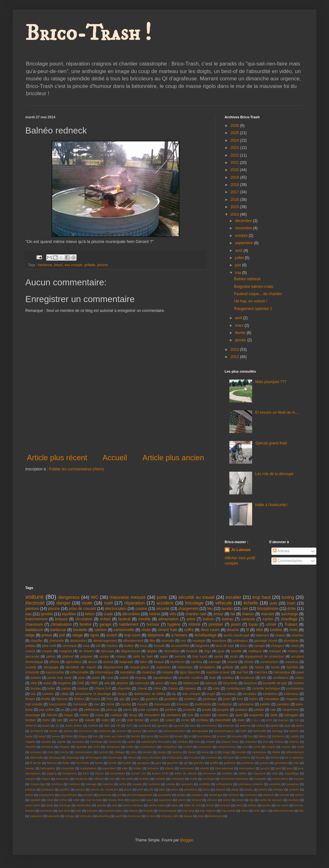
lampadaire (118, 773)
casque (83, 688)
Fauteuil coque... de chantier (258, 294)
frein (110, 699)
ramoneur (251, 795)
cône (134, 752)
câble (65, 694)
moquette (260, 779)
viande (90, 720)
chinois (173, 688)
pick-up (112, 710)
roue (86, 646)
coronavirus (295, 688)
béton (90, 614)
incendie (168, 641)
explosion (164, 667)
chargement (188, 609)
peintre (36, 678)
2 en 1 (256, 720)
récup (133, 715)
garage (105, 624)
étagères (64, 683)
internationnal (224, 768)
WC (95, 597)
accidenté (145, 725)
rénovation (152, 715)
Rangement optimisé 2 (253, 309)
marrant (267, 614)
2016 (235, 200)
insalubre (149, 672)
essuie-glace (140, 667)
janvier (241, 340)
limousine (210, 773)
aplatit (275, 725)
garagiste (143, 763)
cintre (96, 747)
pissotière (191, 789)
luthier (243, 773)
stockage (65, 805)
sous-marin (33, 805)
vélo (173, 614)
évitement (216, 816)
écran (186, 720)
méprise (108, 784)
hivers (259, 667)
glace (135, 699)
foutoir (96, 699)
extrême (245, 757)
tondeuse (247, 678)
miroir (110, 704)
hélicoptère (48, 768)
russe (99, 715)
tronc (47, 720)
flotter (66, 763)
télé (263, 678)
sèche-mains (157, 805)
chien (295, 646)
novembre (244, 228)
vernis (219, 656)
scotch (112, 635)
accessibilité (180, 646)
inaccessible (55, 672)
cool (245, 747)
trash (291, 603)
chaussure (34, 624)
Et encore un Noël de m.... (277, 412)
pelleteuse (92, 710)
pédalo (181, 795)
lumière (276, 630)
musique (199, 641)
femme (275, 757)
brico (244, 646)
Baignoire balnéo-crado (254, 287)
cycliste (103, 752)
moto (294, 630)
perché (80, 789)
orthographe (224, 784)
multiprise (225, 704)
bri (190, 736)
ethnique (228, 757)
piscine (102, 265)
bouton (298, 683)
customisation (84, 752)
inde (125, 768)
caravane (78, 742)
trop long (188, 811)
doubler (241, 752)
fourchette (83, 763)
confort (188, 747)
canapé (259, 646)
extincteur (291, 694)
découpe (107, 651)
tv (267, 811)
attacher (122, 683)
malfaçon (255, 651)
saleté (124, 678)
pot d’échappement (140, 795)
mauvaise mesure (127, 597)
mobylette (178, 779)
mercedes (62, 779)
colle (216, 688)
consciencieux (227, 747)
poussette (164, 795)
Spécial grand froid (271, 443)
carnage (215, 662)
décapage (51, 667)
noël (108, 603)
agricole (179, 725)
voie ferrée (135, 720)
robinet (155, 614)
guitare (264, 763)
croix (51, 752)
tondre (267, 805)
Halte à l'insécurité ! (272, 505)
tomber (31, 720)
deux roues (210, 630)
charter (210, 742)
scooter (205, 715)
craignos (66, 651)
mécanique (282, 672)
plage (235, 789)
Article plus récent (57, 458)
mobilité (160, 779)
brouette (237, 736)
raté (245, 609)
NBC (107, 725)
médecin (74, 784)
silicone (212, 800)
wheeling (104, 816)
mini (112, 779)
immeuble (68, 768)
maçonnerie (58, 704)
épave (188, 816)
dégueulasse (130, 651)
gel (186, 763)
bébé (51, 688)
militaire (99, 779)
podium (294, 789)
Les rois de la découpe (274, 474)
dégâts (152, 651)
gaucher (173, 763)
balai (174, 683)
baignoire (202, 646)
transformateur (113, 811)
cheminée (56, 641)
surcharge (289, 614)
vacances (36, 816)
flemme (52, 763)
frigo (208, 651)
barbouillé (259, 731)
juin (239, 265)
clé (204, 688)
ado (107, 683)
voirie (47, 683)
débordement (295, 752)
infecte (169, 768)
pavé (300, 672)
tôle (301, 811)
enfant (105, 619)
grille (244, 667)
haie (296, 763)
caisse (66, 688)
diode (205, 752)
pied (140, 789)
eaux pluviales (151, 757)
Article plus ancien (173, 458)
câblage (120, 752)
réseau (121, 656)
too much (282, 805)
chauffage (289, 619)
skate (240, 800)
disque (122, 694)
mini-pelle (127, 779)
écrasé (151, 816)
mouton (299, 779)
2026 (235, 126)
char (197, 742)
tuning (288, 597)
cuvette (31, 667)
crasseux (292, 662)
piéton (51, 656)
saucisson (165, 800)
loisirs (254, 699)
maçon (46, 779)
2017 (235, 192)
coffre (189, 630)
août (239, 251)
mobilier (144, 779)
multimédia (203, 704)
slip (251, 800)
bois (96, 736)
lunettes (227, 773)
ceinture (183, 742)
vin (118, 720)
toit (98, 646)
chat (265, 742)
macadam (272, 699)
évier (241, 720)
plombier (216, 624)
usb (59, 720)
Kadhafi (93, 725)
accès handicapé (237, 635)
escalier (233, 597)
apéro (300, 725)
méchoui (57, 784)
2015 (235, 207)
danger (63, 603)
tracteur (112, 646)
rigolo (94, 635)
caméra (196, 662)
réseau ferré (116, 800)
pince (175, 789)
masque (275, 651)
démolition (172, 651)
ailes (193, 725)
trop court (132, 635)
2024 (235, 140)
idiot (259, 630)
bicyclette (230, 683)
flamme (62, 699)
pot (119, 795)
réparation (135, 603)
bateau (228, 619)
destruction (79, 641)
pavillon (65, 789)
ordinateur (240, 641)
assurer (121, 731)
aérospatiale (200, 731)
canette (46, 742)
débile (276, 752)
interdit (205, 768)
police (29, 795)
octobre (242, 236)
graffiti (214, 763)
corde (257, 747)
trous (144, 646)
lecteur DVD (160, 773)
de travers (87, 651)
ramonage (215, 795)
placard (220, 789)
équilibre (69, 614)
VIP (118, 725)
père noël (49, 646)
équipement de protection (264, 656)
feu (210, 609)
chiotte (249, 662)
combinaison (148, 747)
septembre (245, 243)
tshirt (257, 811)
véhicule (223, 603)
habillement (129, 624)
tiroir (212, 678)
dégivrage (73, 757)
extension (185, 667)
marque (31, 779)
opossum (187, 784)
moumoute (162, 704)
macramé (259, 773)
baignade (127, 662)
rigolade (35, 800)
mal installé (34, 704)
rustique (116, 715)
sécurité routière (190, 678)
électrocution (116, 609)
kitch (86, 773)
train (78, 811)
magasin (292, 699)
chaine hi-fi (103, 688)
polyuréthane (68, 795)
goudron (152, 699)
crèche (64, 752)
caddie (295, 736)
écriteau (202, 720)
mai (239, 273)
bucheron (177, 662)
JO (57, 725)
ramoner (233, 795)
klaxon (100, 773)
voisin (154, 720)
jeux (289, 768)
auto (273, 603)
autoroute (142, 683)
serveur (196, 800)
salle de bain (143, 656)
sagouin (135, 800)
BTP (269, 720)
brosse (221, 736)
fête (152, 641)
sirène (227, 800)
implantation (88, 768)
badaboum (34, 630)
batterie (294, 731)
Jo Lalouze (241, 550)
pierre (127, 710)
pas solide (47, 710)
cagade (30, 742)
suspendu (256, 715)
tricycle (148, 811)
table (274, 715)
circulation (84, 619)
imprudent (109, 768)
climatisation (61, 624)
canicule (248, 619)
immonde (32, 672)
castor (131, 742)
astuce (137, 731)
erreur (218, 614)
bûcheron (278, 736)
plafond (68, 656)
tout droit (64, 811)
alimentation (168, 619)
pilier (162, 789)
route (87, 603)
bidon (69, 736)
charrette (124, 688)
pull (62, 635)
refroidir (285, 795)
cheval (142, 688)
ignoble (47, 614)
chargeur (278, 646)
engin (211, 694)
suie (115, 805)
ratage (78, 635)
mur (183, 641)
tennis (210, 805)
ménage (91, 784)
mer (97, 704)
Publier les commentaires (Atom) (77, 469)
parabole (275, 784)
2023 (235, 148)
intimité (195, 624)
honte (275, 667)
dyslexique (259, 752)
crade (109, 614)
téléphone (156, 635)
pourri (236, 624)
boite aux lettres (115, 736)
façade (261, 757)
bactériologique (224, 731)
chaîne (279, 742)
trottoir (129, 646)
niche (123, 784)
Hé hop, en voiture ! (251, 301)
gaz (122, 699)
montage (209, 779)
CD (297, 720)
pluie (82, 678)
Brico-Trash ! (88, 34)
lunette (236, 651)
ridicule (52, 715)
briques (61, 619)
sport (239, 715)
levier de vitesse (186, 773)
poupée (223, 710)
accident (165, 603)
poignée (86, 656)
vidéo (105, 720)
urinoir (271, 624)
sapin (164, 656)
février (241, 333)
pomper (88, 795)
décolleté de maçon (81, 667)
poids (96, 678)
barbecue (45, 265)
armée (53, 731)
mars (240, 325)
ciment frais (167, 630)
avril (239, 318)
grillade (90, 265)
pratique (241, 710)
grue (221, 651)
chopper (64, 747)
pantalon (283, 704)
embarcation (175, 757)
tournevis (46, 811)
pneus (47, 635)
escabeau (229, 694)
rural (110, 678)
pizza (206, 789)
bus (250, 736)
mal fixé (242, 672)
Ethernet (31, 725)
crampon (36, 752)
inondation (128, 672)
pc (62, 710)
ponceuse (105, 795)
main (275, 773)
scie (190, 715)
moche (126, 704)
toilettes (228, 678)
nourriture (219, 641)
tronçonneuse (168, 811)
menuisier (80, 704)
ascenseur (86, 731)
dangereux (69, 597)
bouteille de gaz (275, 683)
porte (162, 597)
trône (245, 811)
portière (171, 710)
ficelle (46, 699)
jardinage (210, 699)
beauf (58, 265)
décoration (131, 614)
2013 (235, 350)
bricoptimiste (268, 609)
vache (74, 720)
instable (168, 672)
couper (47, 651)
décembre (244, 221)
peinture (32, 609)
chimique (47, 747)
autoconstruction (174, 731)
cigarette (81, 747)
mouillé (142, 704)
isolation (190, 699)
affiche (54, 662)
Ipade (46, 725)
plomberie (291, 641)
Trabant (291, 624)
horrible (292, 667)
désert (132, 757)
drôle (292, 609)
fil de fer (36, 763)
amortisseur (209, 725)
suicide (102, 805)
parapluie (292, 784)
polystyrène (46, 795)
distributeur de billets (150, 694)
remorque (70, 646)
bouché (164, 736)
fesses (30, 699)
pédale (259, 710)
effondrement (133, 641)
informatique (104, 672)
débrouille (36, 757)
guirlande (248, 763)
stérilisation (84, 805)
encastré (194, 757)
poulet (206, 710)
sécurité (163, 609)
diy (174, 694)
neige (30, 635)
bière (144, 662)
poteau (31, 646)
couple (271, 747)
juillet (240, 258)
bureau (36, 688)
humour (153, 624)
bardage (277, 731)
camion (100, 630)
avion (159, 683)
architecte (37, 731)
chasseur (251, 742)
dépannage (115, 757)
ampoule (229, 725)
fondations (208, 667)
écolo (234, 656)
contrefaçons (236, 688)
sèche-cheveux (133, 805)
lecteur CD (138, 773)
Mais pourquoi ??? (271, 382)
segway (141, 678)
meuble (144, 619)
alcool (92, 662)
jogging (52, 773)
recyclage (33, 715)
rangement (290, 710)
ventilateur (281, 678)
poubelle (189, 710)
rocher (63, 800)
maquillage (291, 773)
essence (211, 757)
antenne (245, 725)
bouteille (80, 630)
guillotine (230, 763)
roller (76, 800)
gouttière (171, 699)
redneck (268, 795)
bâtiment (262, 635)
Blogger (186, 840)
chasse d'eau (230, 742)
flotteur (79, 699)
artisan (68, 731)
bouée (179, 736)
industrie (153, 768)
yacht (119, 816)
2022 (235, 155)
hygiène (174, 624)
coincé (30, 651)
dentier (147, 752)
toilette (252, 805)
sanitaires (174, 715)
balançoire (191, 683)
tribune (133, 811)
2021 (235, 163)
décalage (55, 757)
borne (150, 736)
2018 (235, 185)
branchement (36, 619)
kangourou (70, 773)
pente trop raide (60, 678)
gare (158, 763)
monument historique (234, 779)
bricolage (194, 603)
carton (268, 619)
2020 (235, 170)
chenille (31, 747)
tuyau (253, 624)
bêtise (263, 736)
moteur (293, 651)
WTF (129, 725)
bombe (136, 736)
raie (273, 710)
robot (50, 800)
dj (216, 752)
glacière (199, 763)
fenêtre (86, 624)
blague (83, 736)
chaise (280, 635)
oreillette (204, 784)
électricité (35, 603)
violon (299, 678)
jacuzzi (265, 768)
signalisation (162, 678)
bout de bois (225, 646)
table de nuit (192, 805)
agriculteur (73, 662)
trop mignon (208, 811)
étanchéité (223, 720)
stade (50, 805)
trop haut (262, 597)
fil (248, 630)
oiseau (170, 784)
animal (108, 662)
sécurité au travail (196, 597)
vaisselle (54, 816)
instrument (187, 768)
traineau (92, 811)
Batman (283, 720)
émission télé (170, 816)
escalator (250, 694)
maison (248, 614)
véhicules (86, 816)
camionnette (124, 630)
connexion (205, 747)
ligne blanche (190, 672)
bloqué (159, 662)
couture (286, 747)
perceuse (32, 656)
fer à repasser (294, 757)
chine (157, 688)
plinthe (263, 789)
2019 (235, 177)
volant (170, 720)
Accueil (115, 458)
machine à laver (218, 672)
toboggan (292, 715)
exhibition (270, 694)
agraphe (162, 725)
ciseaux (190, 688)
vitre (34, 683)
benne (56, 736)
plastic (248, 789)
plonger (278, 789)
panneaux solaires (251, 784)
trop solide (228, 811)
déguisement (113, 667)
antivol (261, 725)
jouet (227, 699)
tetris (239, 805)
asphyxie (105, 731)
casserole (115, 742)
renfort (299, 795)
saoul (149, 800)
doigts (227, 752)
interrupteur (247, 768)
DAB (81, 683)
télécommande (283, 811)
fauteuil (124, 619)
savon (182, 800)
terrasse (225, 805)
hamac (30, 768)
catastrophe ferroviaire (156, 742)
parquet (31, 789)
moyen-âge (38, 784)
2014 (235, 214)
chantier (298, 635)
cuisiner (48, 694)
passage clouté (266, 641)
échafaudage (205, 635)
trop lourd (200, 656)
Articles (281, 551)
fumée (113, 763)
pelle (74, 710)
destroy (177, 752)
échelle (251, 603)
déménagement (105, 641)
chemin (294, 742)
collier (130, 747)
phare (128, 789)
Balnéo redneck (247, 279)
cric (33, 694)
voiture (34, 597)
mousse (183, 704)
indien (138, 768)
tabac (175, 805)
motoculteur (280, 779)
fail (233, 614)
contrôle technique (266, 688)
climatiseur (113, 747)
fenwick (192, 651)
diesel (192, 752)
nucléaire (154, 784)
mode (194, 779)
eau (28, 614)
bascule (211, 683)
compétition (170, 747)
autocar (152, 731)
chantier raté (196, 614)
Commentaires (287, 561)
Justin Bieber (74, 725)
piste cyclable (149, 710)
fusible (127, 763)
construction (269, 662)
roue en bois (93, 800)
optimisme (246, 704)
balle (244, 731)
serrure (180, 656)
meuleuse (81, 779)
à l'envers (179, 635)
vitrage (70, 816)
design (162, 752)
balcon (208, 619)
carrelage (96, 742)
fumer (99, 763)
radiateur (197, 795)
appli (287, 725)
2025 (235, 133)
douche (233, 630)
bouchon (250, 683)
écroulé (159, 646)
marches (261, 672)
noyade (137, 784)
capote (62, 742)
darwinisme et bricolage (93, 694)
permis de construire (104, 789)
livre (240, 699)
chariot (232, 662)
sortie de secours (271, 800)
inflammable (79, 672)
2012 (235, 357)
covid (300, 747)
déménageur (93, 757)
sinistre (223, 715)
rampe (104, 656)
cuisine (141, 609)
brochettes (204, 736)
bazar (29, 736)
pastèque (48, 789)
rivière (84, 715)
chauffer (37, 641)
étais (201, 816)
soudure (294, 800)
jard (278, 768)
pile (151, 789)
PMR (94, 683)
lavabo (227, 609)
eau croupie (73, 265)
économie (134, 816)
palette (265, 704)
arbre (191, 619)
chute (146, 630)
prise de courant (82, 609)
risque (68, 715)
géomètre (281, 763)
